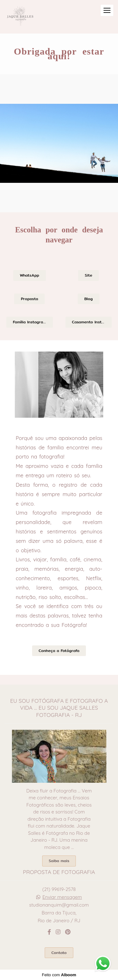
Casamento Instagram (92, 322)
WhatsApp (30, 275)
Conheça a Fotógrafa (59, 651)
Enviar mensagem (62, 897)
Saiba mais (59, 861)
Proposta (29, 299)
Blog (89, 299)
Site (88, 275)
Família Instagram (30, 322)
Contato (59, 953)
